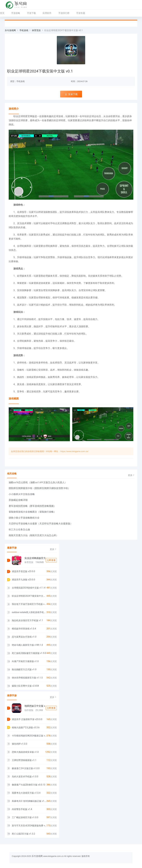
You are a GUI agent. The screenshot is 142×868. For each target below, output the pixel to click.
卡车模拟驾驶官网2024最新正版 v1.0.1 (29, 736)
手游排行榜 (64, 13)
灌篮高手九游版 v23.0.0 (23, 580)
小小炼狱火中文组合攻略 (22, 494)
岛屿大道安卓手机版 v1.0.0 (25, 777)
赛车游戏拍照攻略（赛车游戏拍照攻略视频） (32, 506)
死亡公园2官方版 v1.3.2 (23, 834)
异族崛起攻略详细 (18, 500)
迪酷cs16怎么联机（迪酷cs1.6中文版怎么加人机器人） (38, 482)
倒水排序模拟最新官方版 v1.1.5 (27, 678)
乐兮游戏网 (10, 30)
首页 (2, 13)
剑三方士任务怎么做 (19, 530)
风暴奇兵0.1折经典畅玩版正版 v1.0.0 (29, 801)
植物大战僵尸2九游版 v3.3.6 (26, 727)
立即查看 (51, 560)
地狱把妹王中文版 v (35, 706)
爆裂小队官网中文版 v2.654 (25, 686)
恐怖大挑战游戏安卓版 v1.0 (25, 752)
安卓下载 (71, 94)
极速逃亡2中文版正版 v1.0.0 (26, 768)
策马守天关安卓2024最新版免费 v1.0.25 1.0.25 (29, 826)
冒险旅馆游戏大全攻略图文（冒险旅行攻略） (32, 512)
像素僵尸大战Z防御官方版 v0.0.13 (29, 785)
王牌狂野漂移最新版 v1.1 (24, 760)
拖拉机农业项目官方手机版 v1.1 (27, 620)
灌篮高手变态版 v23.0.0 (23, 571)
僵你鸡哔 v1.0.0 (19, 744)
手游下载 (31, 13)
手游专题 (81, 13)
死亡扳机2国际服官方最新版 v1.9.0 (29, 653)
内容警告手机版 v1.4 (22, 809)
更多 (131, 475)
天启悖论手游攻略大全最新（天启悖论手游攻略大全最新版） (41, 524)
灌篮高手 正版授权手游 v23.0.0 (27, 719)
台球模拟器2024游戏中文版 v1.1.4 (29, 588)
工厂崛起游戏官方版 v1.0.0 (25, 817)
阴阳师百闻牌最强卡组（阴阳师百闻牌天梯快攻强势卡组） (39, 488)
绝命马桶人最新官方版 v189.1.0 (27, 645)
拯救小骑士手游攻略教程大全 (24, 518)
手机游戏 (24, 30)
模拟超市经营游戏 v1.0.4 (24, 629)
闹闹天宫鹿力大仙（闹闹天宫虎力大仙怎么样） (34, 535)
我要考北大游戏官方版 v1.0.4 (26, 793)
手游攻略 (16, 13)
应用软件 (47, 13)
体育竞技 (36, 30)
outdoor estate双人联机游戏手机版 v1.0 (29, 612)
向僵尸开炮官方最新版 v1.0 (25, 661)
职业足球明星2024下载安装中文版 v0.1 (29, 596)
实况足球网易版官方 (35, 558)
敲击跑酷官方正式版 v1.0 (24, 669)
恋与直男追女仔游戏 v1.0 (24, 637)
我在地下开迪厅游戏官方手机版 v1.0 (29, 604)
